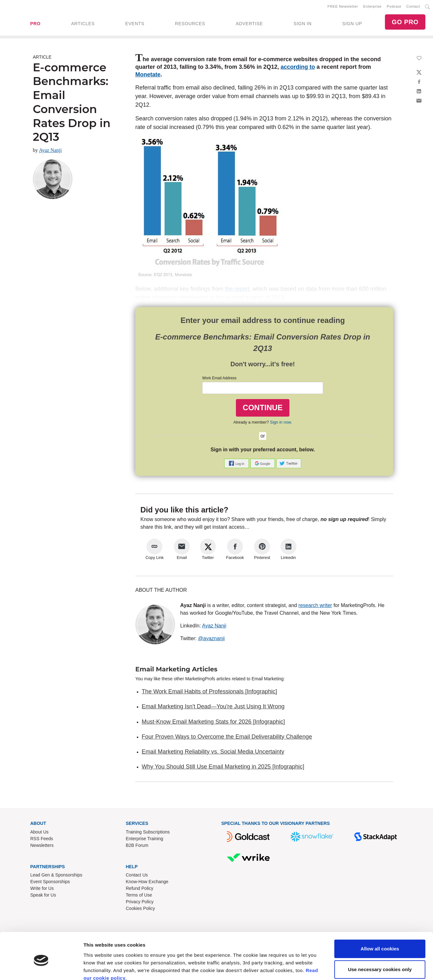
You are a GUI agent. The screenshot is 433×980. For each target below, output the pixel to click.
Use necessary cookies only (380, 941)
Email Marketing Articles (176, 669)
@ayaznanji (211, 639)
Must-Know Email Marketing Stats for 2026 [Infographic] (213, 722)
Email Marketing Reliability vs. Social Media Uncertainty (213, 752)
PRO (35, 24)
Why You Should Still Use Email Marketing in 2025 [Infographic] (223, 767)
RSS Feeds (42, 839)
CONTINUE (263, 408)
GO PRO (405, 22)
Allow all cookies (380, 921)
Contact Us (137, 876)
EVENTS (135, 24)
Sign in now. (281, 422)
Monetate (148, 75)
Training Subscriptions (148, 832)
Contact (413, 7)
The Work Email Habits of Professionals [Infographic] (209, 692)
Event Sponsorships (50, 882)
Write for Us (42, 889)
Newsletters (42, 846)
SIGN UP (352, 24)
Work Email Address (219, 378)
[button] (237, 463)
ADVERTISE (249, 24)
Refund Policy (139, 889)
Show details (98, 967)
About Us (39, 832)
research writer (315, 606)
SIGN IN (303, 24)
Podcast (394, 7)
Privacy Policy (140, 902)
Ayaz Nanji (50, 151)
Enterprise (373, 7)
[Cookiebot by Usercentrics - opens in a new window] (41, 968)
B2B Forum (137, 846)
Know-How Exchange (147, 882)
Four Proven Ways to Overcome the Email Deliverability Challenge (227, 737)
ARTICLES (83, 24)
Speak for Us (43, 896)
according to (298, 67)
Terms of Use (139, 896)
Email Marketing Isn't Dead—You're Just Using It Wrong (213, 707)
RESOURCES (190, 24)
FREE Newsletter (343, 7)
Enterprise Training (145, 839)
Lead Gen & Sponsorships (56, 876)
